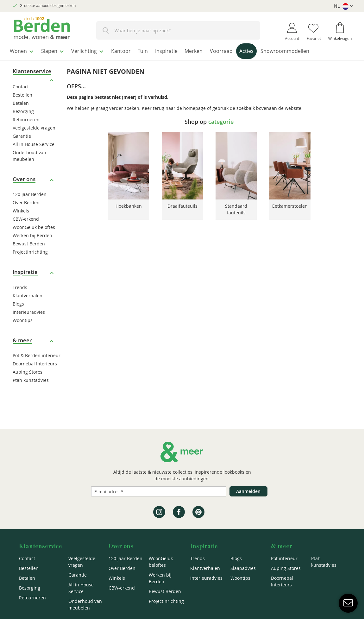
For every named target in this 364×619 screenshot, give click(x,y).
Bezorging (23, 110)
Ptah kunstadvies (31, 379)
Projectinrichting (30, 250)
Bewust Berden (29, 242)
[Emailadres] (159, 491)
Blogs (18, 302)
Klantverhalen (28, 294)
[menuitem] (24, 50)
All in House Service (34, 143)
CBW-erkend (26, 217)
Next (319, 165)
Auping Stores (28, 370)
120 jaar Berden (30, 193)
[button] (344, 6)
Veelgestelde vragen (34, 126)
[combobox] (178, 30)
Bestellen (22, 93)
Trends (20, 286)
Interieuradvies (29, 310)
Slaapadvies (243, 568)
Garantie (22, 134)
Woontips (23, 319)
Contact (21, 85)
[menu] (182, 51)
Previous (99, 165)
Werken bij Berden (32, 234)
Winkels (21, 209)
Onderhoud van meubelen (85, 604)
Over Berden (26, 201)
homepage (195, 106)
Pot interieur (284, 558)
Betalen (21, 101)
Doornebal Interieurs (35, 362)
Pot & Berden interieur (37, 354)
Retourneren (26, 118)
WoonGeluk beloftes (34, 226)
